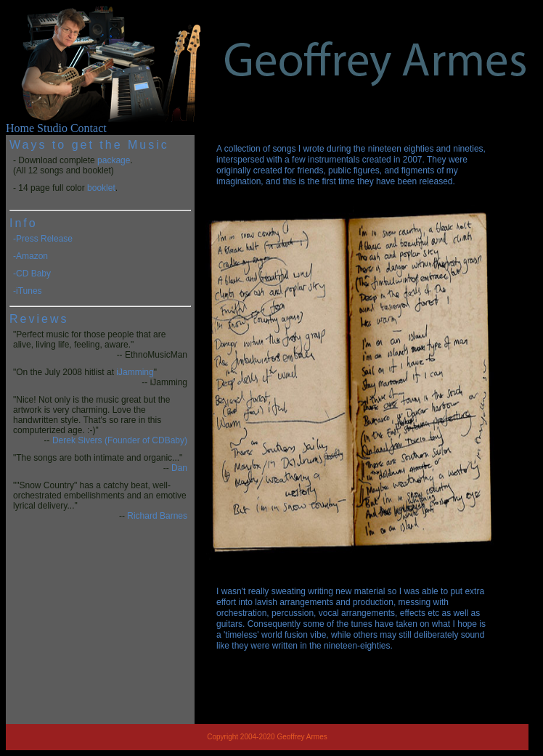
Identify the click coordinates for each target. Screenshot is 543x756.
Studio (52, 128)
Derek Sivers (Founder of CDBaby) (120, 440)
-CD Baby (32, 274)
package (114, 160)
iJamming (135, 372)
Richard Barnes (157, 516)
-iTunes (28, 291)
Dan (179, 468)
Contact (89, 128)
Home (20, 128)
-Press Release (43, 239)
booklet (101, 188)
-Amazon (30, 256)
